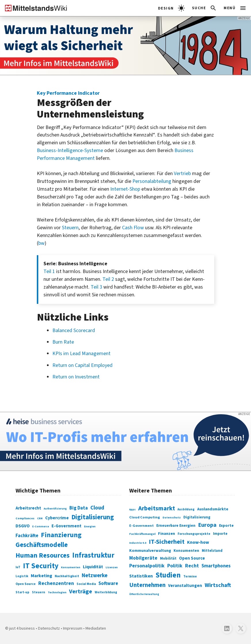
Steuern (70, 228)
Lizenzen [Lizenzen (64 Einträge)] (112, 567)
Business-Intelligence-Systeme (70, 150)
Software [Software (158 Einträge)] (108, 584)
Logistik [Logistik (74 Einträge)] (22, 576)
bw (41, 243)
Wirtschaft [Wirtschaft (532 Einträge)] (218, 585)
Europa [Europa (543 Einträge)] (207, 525)
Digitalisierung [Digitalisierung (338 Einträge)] (93, 517)
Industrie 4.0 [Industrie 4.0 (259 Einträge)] (138, 543)
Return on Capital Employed (82, 365)
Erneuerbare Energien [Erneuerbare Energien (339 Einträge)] (176, 525)
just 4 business (22, 628)
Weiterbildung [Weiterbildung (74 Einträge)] (106, 592)
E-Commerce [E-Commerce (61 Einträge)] (41, 527)
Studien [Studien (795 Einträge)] (168, 575)
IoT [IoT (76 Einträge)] (18, 567)
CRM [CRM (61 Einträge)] (40, 519)
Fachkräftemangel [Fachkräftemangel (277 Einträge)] (142, 534)
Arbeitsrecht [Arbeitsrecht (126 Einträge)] (28, 508)
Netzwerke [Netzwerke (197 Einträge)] (95, 575)
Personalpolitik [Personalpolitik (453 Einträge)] (147, 566)
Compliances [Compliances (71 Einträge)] (25, 518)
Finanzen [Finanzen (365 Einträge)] (167, 534)
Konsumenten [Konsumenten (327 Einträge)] (186, 551)
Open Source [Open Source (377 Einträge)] (192, 558)
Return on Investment (76, 377)
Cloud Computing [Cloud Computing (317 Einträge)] (145, 517)
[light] (171, 8)
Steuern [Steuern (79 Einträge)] (39, 592)
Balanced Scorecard (74, 330)
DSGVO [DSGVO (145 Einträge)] (23, 526)
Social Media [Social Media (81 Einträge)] (86, 584)
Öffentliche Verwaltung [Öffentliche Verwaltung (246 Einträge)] (144, 594)
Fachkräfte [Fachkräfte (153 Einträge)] (27, 536)
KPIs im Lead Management (81, 354)
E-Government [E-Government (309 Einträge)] (141, 526)
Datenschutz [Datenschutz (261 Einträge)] (172, 518)
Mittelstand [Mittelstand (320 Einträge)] (212, 551)
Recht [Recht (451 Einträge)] (192, 566)
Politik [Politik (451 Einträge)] (175, 566)
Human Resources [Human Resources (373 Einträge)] (43, 555)
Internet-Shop (125, 189)
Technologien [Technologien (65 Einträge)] (57, 592)
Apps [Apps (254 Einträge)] (132, 509)
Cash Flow (133, 228)
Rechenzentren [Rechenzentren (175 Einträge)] (56, 583)
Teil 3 (96, 287)
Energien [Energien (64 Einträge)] (90, 526)
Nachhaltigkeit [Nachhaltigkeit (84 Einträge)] (67, 576)
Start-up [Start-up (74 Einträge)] (22, 592)
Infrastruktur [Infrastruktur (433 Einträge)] (93, 555)
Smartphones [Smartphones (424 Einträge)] (216, 566)
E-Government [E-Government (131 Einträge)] (66, 526)
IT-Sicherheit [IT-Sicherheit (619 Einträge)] (167, 542)
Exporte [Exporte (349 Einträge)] (226, 525)
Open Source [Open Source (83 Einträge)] (26, 584)
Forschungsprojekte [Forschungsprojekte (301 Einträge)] (194, 534)
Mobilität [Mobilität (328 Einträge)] (168, 558)
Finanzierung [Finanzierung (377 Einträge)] (61, 535)
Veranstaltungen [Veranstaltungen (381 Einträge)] (185, 586)
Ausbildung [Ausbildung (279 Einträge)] (186, 509)
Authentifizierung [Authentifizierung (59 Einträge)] (55, 509)
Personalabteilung (152, 181)
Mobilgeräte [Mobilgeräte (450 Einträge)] (143, 558)
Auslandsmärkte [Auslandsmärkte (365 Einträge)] (213, 509)
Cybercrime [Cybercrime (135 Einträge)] (57, 518)
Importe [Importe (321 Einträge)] (220, 534)
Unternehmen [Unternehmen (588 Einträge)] (147, 585)
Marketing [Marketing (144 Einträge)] (41, 576)
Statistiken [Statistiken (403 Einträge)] (141, 576)
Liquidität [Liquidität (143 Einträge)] (93, 567)
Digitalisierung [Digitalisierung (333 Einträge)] (197, 517)
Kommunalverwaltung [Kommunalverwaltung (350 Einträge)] (150, 551)
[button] (205, 8)
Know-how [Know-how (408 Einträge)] (198, 542)
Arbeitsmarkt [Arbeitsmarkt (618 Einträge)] (157, 508)
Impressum (73, 628)
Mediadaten (96, 628)
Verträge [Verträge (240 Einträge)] (81, 591)
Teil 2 (108, 279)
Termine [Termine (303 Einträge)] (190, 576)
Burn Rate (63, 342)
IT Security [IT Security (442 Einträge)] (41, 566)
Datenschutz (49, 628)
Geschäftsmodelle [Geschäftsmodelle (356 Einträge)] (42, 545)
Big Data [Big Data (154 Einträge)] (79, 508)
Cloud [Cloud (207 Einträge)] (97, 508)
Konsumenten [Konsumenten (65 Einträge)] (71, 567)
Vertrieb (182, 174)
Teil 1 (49, 271)
